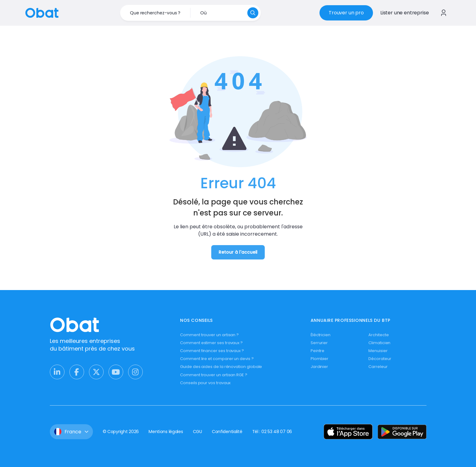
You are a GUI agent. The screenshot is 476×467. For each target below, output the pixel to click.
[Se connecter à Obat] (444, 13)
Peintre (318, 351)
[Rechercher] (253, 13)
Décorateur (380, 359)
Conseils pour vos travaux (205, 383)
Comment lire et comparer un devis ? (217, 359)
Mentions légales (166, 432)
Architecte (378, 335)
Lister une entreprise (405, 13)
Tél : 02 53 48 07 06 (272, 432)
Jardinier (319, 367)
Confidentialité (227, 432)
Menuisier (378, 351)
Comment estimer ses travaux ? (211, 343)
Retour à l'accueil (238, 252)
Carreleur (378, 367)
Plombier (319, 359)
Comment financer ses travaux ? (212, 351)
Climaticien (379, 343)
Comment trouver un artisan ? (209, 335)
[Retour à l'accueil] (42, 12)
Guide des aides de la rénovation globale (221, 367)
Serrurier (319, 343)
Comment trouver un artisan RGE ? (214, 375)
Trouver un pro (346, 13)
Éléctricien (321, 335)
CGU (197, 432)
